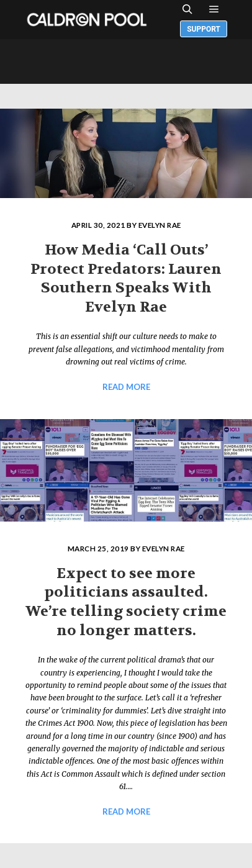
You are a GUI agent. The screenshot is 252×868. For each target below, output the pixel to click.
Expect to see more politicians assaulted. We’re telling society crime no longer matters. (126, 602)
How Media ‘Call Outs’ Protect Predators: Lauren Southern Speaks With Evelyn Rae (126, 278)
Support (204, 29)
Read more (126, 387)
